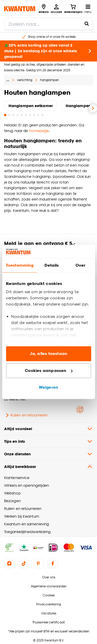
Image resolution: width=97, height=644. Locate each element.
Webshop (12, 493)
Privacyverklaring (49, 604)
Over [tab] (80, 266)
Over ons (49, 577)
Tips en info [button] (48, 441)
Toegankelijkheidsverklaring (27, 532)
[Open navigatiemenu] (88, 9)
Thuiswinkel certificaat (48, 622)
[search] (48, 24)
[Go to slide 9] (38, 115)
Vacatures (49, 613)
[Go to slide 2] (9, 115)
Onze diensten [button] (48, 454)
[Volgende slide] (93, 108)
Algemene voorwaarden (49, 586)
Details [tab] (52, 266)
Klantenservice (17, 478)
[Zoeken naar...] (87, 24)
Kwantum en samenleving (27, 524)
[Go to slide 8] (34, 115)
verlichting (25, 80)
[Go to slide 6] (26, 115)
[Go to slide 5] (22, 115)
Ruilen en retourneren (26, 415)
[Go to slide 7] (30, 115)
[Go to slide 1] (5, 115)
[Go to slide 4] (18, 115)
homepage (39, 131)
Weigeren (48, 388)
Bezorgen (12, 501)
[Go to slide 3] (13, 115)
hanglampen (50, 80)
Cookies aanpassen (49, 371)
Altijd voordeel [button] (48, 429)
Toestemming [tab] (20, 266)
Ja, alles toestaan (48, 354)
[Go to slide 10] (42, 115)
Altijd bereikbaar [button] (48, 467)
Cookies (49, 595)
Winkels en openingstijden (27, 485)
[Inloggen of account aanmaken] (56, 9)
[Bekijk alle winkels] (44, 9)
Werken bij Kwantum (22, 516)
